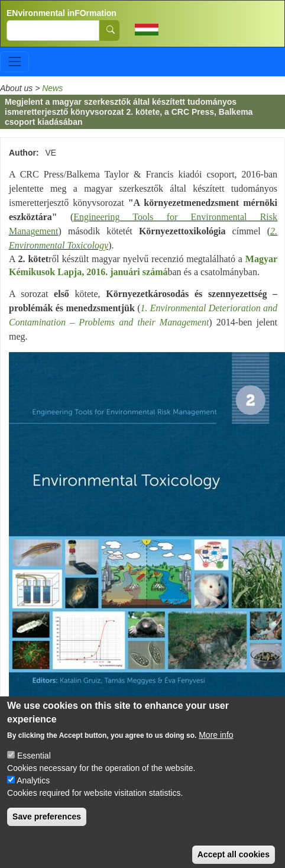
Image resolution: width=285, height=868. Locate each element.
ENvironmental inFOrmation (61, 13)
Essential (34, 768)
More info (216, 747)
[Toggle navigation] (14, 62)
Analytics (33, 793)
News (52, 88)
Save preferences (47, 829)
